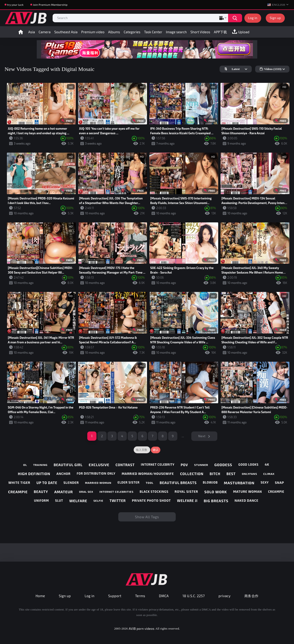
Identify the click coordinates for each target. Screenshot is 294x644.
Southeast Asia (66, 32)
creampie (18, 492)
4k (267, 465)
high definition (34, 474)
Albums (114, 32)
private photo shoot (151, 501)
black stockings (154, 492)
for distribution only (96, 474)
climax (269, 474)
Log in (253, 18)
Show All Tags (147, 517)
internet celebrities (116, 492)
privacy (224, 596)
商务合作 (252, 596)
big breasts (216, 501)
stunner (201, 465)
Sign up (275, 18)
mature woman (247, 492)
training (40, 465)
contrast (125, 465)
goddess (223, 465)
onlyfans (249, 474)
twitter (118, 501)
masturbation (239, 483)
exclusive (99, 465)
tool (150, 483)
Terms (140, 596)
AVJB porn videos (141, 629)
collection (192, 474)
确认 (156, 450)
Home (21, 32)
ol (25, 465)
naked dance (246, 501)
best (231, 474)
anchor (64, 474)
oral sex (86, 492)
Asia (32, 32)
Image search (176, 32)
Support (115, 596)
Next (202, 436)
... (183, 436)
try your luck (15, 5)
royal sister (186, 492)
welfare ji (187, 501)
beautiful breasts (178, 483)
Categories (132, 32)
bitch (215, 474)
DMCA (164, 596)
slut (59, 501)
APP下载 (220, 32)
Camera (45, 32)
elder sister (129, 483)
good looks (249, 465)
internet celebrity (158, 465)
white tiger (19, 483)
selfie (98, 501)
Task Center (153, 32)
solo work (216, 492)
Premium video (93, 32)
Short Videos (200, 32)
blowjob (210, 483)
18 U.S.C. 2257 (194, 596)
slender (71, 483)
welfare (78, 501)
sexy (265, 483)
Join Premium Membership (50, 5)
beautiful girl (68, 465)
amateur (64, 492)
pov (184, 465)
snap (280, 483)
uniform (41, 501)
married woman (98, 483)
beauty (41, 492)
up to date (47, 483)
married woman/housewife (148, 474)
